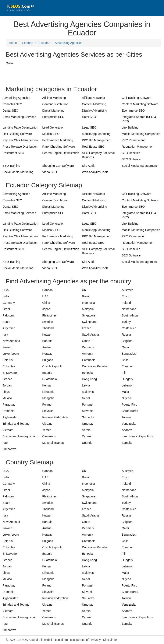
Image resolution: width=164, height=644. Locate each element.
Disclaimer (110, 640)
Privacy (96, 640)
